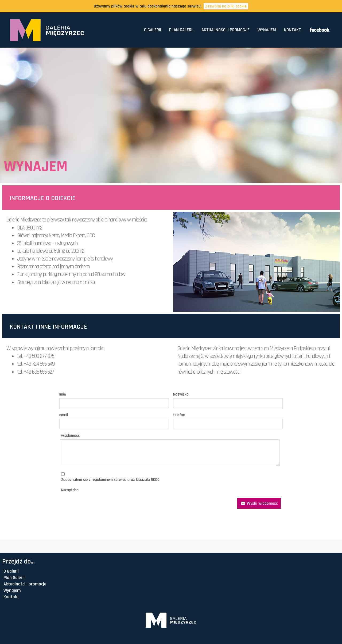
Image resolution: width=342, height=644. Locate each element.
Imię (63, 394)
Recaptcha (70, 490)
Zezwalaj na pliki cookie (226, 6)
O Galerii (153, 30)
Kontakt (293, 30)
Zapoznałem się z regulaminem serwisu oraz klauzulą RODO (110, 480)
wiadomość (70, 436)
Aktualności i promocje (226, 30)
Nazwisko (181, 394)
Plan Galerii (181, 30)
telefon (179, 415)
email (64, 415)
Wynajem (267, 30)
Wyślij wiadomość (259, 503)
